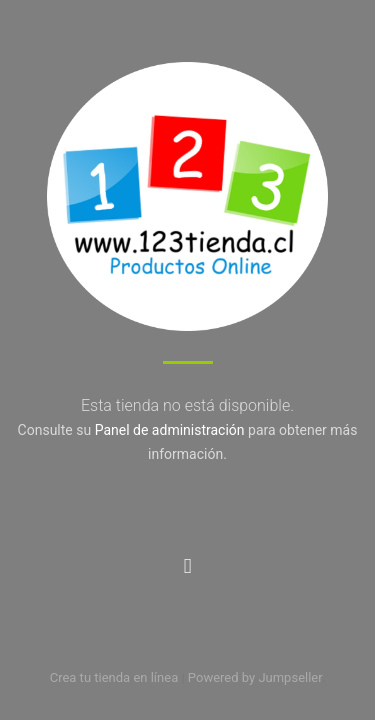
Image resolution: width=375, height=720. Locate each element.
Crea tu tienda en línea (116, 677)
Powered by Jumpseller (255, 677)
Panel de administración (170, 430)
